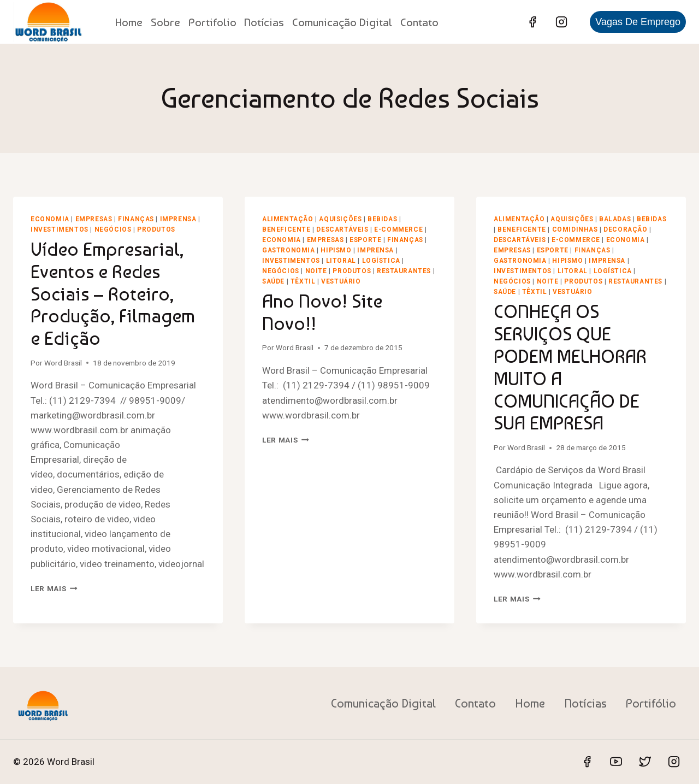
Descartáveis (342, 229)
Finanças (136, 219)
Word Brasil (63, 363)
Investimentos (60, 229)
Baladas (615, 219)
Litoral (341, 261)
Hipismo (336, 250)
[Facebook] (532, 22)
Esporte (365, 240)
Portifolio (212, 22)
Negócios (113, 229)
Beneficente (286, 229)
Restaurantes (404, 271)
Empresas (94, 219)
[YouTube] (616, 762)
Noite (316, 271)
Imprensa (178, 219)
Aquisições (340, 219)
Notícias (264, 22)
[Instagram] (561, 22)
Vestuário (341, 281)
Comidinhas (575, 229)
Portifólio (651, 703)
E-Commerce (398, 229)
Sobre (165, 22)
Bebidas (382, 219)
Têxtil (303, 281)
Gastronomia (289, 250)
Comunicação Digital (342, 22)
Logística (381, 261)
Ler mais (54, 588)
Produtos (156, 229)
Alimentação (288, 219)
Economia (50, 219)
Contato (419, 22)
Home (129, 22)
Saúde (273, 281)
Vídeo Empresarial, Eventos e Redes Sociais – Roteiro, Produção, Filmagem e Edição (113, 294)
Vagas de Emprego (638, 22)
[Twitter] (645, 762)
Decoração (625, 229)
